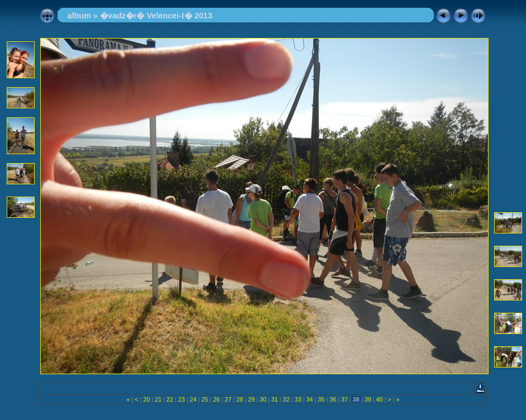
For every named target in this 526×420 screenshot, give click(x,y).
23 (182, 399)
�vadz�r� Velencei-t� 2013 (156, 16)
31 (274, 399)
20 (146, 399)
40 (380, 399)
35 (321, 399)
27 (228, 399)
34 (310, 399)
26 (216, 399)
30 (263, 399)
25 (205, 399)
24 (193, 399)
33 (298, 399)
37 (344, 399)
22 (170, 399)
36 (333, 399)
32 (286, 399)
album (79, 16)
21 (158, 399)
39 (368, 399)
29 (252, 399)
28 (240, 399)
